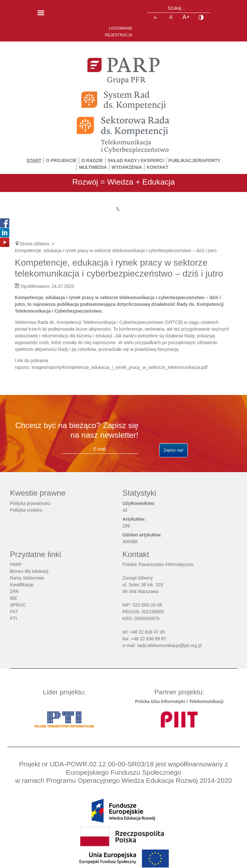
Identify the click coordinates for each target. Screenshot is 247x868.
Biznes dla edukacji (29, 571)
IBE (14, 598)
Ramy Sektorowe (27, 578)
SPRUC (18, 605)
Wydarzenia (127, 167)
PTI (14, 618)
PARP (16, 564)
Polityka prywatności (30, 503)
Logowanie (121, 28)
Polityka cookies (26, 510)
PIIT (14, 612)
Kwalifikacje (22, 585)
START (34, 160)
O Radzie (92, 160)
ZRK (14, 591)
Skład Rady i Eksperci (136, 160)
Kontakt (157, 167)
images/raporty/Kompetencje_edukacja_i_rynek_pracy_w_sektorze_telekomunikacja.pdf (119, 367)
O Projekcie (61, 160)
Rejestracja (119, 35)
